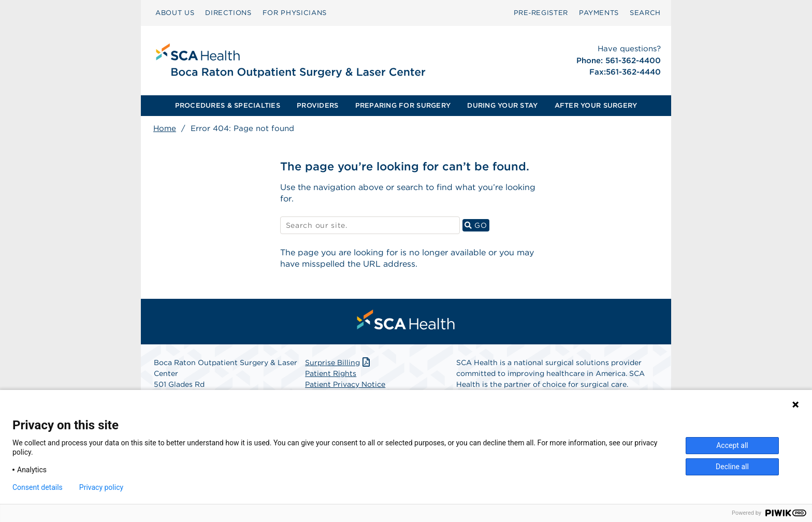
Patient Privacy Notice (345, 384)
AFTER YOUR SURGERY (596, 105)
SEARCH (645, 13)
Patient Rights (331, 373)
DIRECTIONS (228, 13)
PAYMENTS (599, 13)
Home (165, 128)
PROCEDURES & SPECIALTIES (228, 105)
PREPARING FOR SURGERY (403, 105)
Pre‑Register (541, 13)
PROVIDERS (317, 105)
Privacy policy (101, 487)
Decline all (732, 467)
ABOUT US (175, 13)
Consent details (38, 487)
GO (477, 225)
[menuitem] (175, 13)
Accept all (732, 445)
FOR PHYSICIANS (295, 13)
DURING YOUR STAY (502, 105)
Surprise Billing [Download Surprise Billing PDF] (338, 363)
